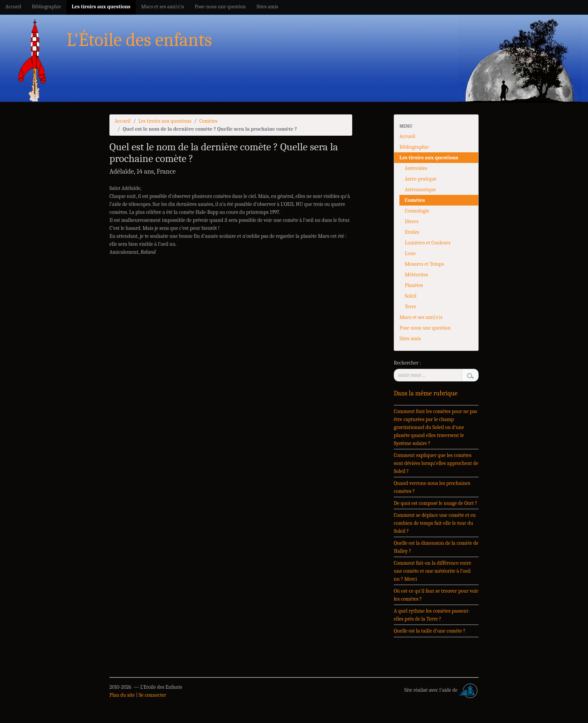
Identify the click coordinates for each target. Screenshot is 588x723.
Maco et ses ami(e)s (421, 317)
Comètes (208, 121)
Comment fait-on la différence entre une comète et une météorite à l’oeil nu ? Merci (433, 571)
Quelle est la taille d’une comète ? (430, 631)
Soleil (411, 296)
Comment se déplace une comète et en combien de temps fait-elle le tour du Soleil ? (435, 523)
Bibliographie (414, 147)
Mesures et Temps (424, 264)
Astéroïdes (416, 168)
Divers (412, 221)
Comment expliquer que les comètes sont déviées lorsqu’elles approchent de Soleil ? (436, 463)
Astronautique (420, 190)
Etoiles (412, 232)
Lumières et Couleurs (428, 243)
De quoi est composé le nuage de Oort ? (436, 503)
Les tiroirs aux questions (165, 121)
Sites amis (410, 339)
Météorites (416, 275)
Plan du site (122, 695)
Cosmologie (417, 211)
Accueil (123, 121)
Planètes (414, 285)
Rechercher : (407, 363)
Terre (410, 307)
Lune (410, 253)
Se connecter (152, 695)
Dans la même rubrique (426, 393)
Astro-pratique (421, 179)
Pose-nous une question (425, 328)
